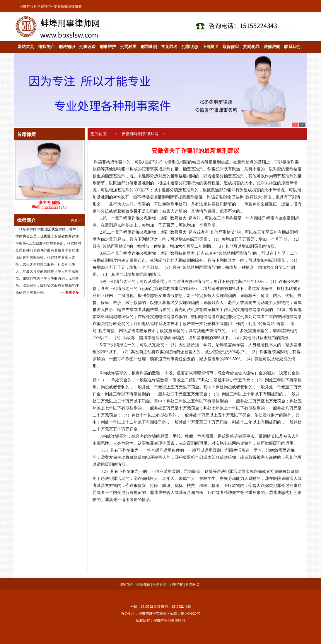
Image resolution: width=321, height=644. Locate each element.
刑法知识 (67, 47)
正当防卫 (210, 47)
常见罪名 (169, 47)
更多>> (76, 221)
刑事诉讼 (87, 47)
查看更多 (72, 293)
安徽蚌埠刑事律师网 (35, 6)
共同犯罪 (251, 47)
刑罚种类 (128, 47)
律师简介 (46, 47)
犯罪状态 (190, 47)
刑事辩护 (108, 47)
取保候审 (231, 47)
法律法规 (272, 47)
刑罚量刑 (149, 47)
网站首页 (26, 47)
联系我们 (292, 47)
